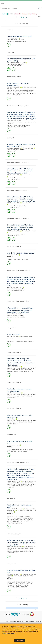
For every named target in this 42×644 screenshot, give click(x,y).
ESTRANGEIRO (28, 370)
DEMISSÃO (13, 452)
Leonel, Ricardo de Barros (13, 336)
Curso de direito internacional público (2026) (21, 253)
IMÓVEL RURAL (28, 486)
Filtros (4, 14)
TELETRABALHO (28, 584)
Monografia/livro (11, 328)
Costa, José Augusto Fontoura (14, 393)
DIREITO (13, 151)
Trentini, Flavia (10, 512)
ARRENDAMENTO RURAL (20, 520)
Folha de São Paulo (15, 40)
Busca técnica (30, 622)
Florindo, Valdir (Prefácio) (20, 576)
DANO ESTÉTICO (28, 582)
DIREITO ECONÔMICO (21, 127)
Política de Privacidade (17, 622)
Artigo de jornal (11, 30)
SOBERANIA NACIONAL (28, 372)
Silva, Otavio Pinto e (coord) (13, 574)
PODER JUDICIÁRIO (16, 41)
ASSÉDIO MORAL (20, 584)
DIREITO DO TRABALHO (22, 452)
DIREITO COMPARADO (12, 553)
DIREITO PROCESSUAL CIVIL (18, 290)
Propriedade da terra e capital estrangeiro (20, 368)
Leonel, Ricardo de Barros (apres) (15, 287)
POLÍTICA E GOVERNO (17, 66)
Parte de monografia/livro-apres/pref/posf (18, 106)
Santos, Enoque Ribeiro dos (13, 445)
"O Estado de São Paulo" (30, 14)
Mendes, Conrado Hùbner (13, 38)
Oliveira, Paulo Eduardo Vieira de (14, 547)
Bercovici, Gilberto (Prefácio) (14, 481)
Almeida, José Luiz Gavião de (14, 148)
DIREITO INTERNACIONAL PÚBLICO (20, 260)
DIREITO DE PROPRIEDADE (18, 370)
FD (25, 40)
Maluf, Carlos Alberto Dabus (13, 87)
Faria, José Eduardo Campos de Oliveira (16, 63)
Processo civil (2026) (13, 335)
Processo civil (14, 289)
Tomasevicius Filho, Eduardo (29, 175)
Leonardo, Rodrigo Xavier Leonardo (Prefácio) (23, 483)
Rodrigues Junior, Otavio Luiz (14, 367)
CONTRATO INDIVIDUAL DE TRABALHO (21, 450)
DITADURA (24, 41)
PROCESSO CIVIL (29, 341)
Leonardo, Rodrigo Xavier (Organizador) (27, 510)
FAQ (7, 622)
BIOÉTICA (14, 95)
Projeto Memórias (15, 178)
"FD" (12, 14)
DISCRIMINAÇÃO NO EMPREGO (14, 585)
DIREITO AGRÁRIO (19, 518)
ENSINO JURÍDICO (16, 179)
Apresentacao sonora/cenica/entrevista (18, 162)
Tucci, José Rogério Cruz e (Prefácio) (16, 314)
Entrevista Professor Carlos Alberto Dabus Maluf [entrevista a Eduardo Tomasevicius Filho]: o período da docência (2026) (20, 227)
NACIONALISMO (18, 372)
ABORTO (19, 95)
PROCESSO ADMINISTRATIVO (19, 125)
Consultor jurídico (15, 150)
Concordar (20, 641)
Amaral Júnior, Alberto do (13, 255)
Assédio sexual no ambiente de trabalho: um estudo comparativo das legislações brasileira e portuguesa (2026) (22, 543)
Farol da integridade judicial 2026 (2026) (19, 36)
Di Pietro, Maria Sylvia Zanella (14, 120)
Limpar (39, 16)
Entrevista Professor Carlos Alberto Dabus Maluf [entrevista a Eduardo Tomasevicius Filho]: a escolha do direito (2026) (20, 171)
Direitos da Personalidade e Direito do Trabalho (22, 548)
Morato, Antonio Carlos (28, 148)
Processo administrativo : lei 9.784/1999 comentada (23, 122)
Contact (38, 622)
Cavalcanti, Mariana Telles (30, 547)
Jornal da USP (14, 64)
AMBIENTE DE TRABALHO (26, 551)
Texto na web (10, 52)
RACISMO (22, 582)
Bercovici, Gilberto (11, 419)
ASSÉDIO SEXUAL (16, 551)
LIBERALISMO (10, 372)
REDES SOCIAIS (15, 582)
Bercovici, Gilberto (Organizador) (14, 509)
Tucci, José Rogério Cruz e (27, 336)
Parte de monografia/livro (14, 77)
